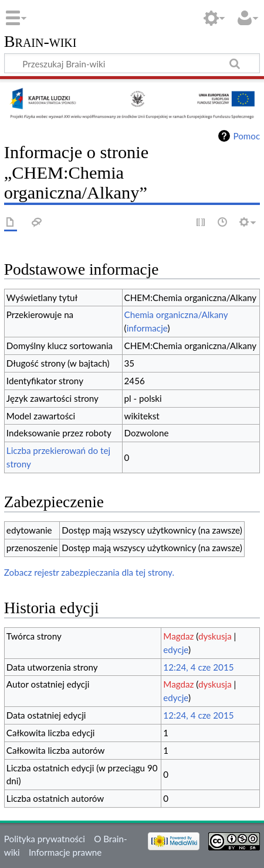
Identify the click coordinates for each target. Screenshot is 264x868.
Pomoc (246, 136)
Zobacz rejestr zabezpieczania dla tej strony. (89, 572)
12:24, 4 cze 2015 (198, 667)
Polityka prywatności (45, 839)
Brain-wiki (40, 42)
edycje (176, 650)
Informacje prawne (65, 852)
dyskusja (215, 636)
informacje (147, 328)
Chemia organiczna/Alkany (176, 315)
